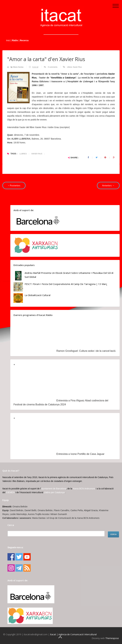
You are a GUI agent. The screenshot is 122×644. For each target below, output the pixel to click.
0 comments (53, 67)
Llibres (70, 67)
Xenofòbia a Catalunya (63, 78)
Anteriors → (108, 185)
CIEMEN (10, 492)
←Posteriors (14, 185)
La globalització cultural (37, 295)
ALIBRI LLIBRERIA (21, 139)
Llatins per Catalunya (54, 492)
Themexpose (112, 638)
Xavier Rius (77, 67)
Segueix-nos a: (15, 547)
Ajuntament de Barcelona (54, 489)
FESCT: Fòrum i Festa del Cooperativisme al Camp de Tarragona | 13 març (66, 284)
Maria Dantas (18, 67)
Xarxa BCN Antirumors (84, 489)
